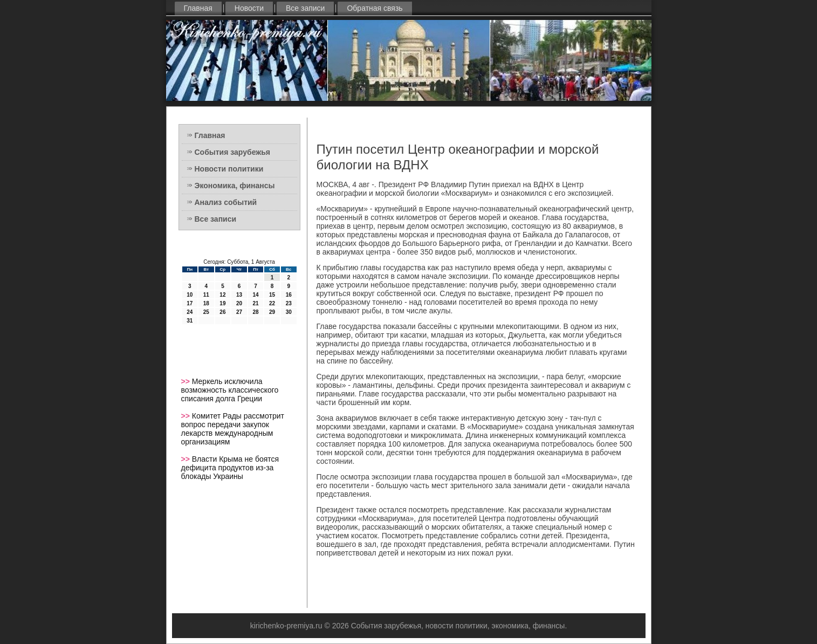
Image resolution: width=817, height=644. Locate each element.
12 (222, 295)
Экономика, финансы (235, 186)
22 (272, 303)
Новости (249, 8)
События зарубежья (232, 152)
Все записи (305, 8)
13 (239, 295)
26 (222, 312)
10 (190, 295)
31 (190, 321)
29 (272, 312)
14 (255, 295)
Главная (198, 8)
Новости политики (229, 169)
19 (222, 303)
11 (206, 295)
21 (255, 303)
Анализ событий (226, 202)
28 (255, 312)
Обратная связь (375, 8)
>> (187, 381)
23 (289, 303)
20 (239, 303)
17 (190, 303)
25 (206, 312)
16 (289, 295)
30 (289, 312)
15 (272, 295)
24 (190, 312)
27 (239, 312)
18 (206, 303)
